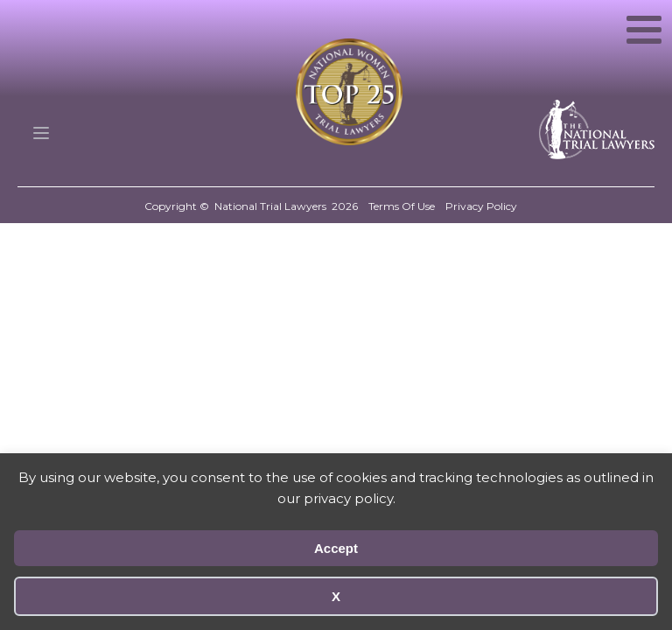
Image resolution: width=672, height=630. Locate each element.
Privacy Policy (481, 206)
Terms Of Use (402, 206)
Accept (336, 548)
